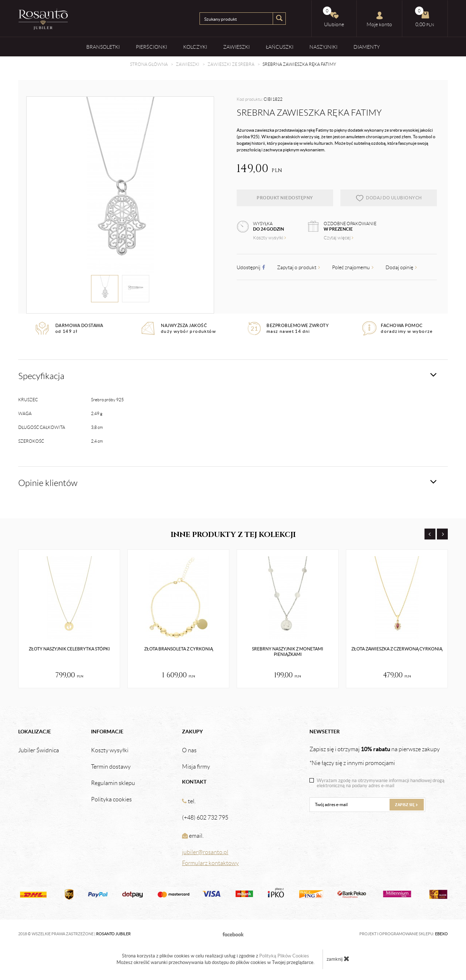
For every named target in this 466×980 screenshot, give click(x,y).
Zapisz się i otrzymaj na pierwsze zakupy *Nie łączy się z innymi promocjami (375, 756)
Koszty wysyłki (270, 238)
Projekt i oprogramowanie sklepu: (404, 934)
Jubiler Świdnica (39, 750)
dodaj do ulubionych (389, 198)
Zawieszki (236, 47)
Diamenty (367, 47)
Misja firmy (196, 767)
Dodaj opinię (401, 267)
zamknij (338, 959)
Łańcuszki (280, 47)
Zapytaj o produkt (299, 267)
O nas (189, 750)
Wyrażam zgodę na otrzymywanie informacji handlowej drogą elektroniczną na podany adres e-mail (381, 783)
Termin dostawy (111, 767)
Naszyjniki (323, 47)
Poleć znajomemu (353, 267)
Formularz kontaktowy (210, 863)
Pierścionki (151, 47)
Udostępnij (251, 267)
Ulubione (333, 17)
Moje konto (379, 19)
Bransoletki (103, 47)
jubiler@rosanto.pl (205, 852)
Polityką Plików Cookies (284, 956)
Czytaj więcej (339, 238)
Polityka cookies (111, 800)
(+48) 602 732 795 (205, 818)
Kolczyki (195, 47)
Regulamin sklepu (113, 783)
